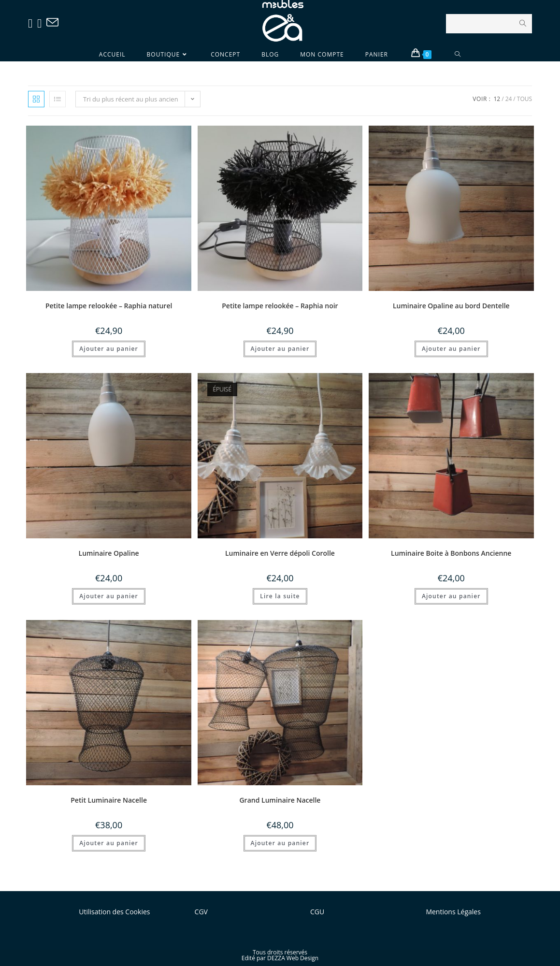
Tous (524, 99)
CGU (317, 912)
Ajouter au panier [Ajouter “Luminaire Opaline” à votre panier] (109, 596)
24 (509, 99)
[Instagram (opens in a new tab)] (42, 23)
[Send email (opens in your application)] (55, 23)
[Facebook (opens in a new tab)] (33, 23)
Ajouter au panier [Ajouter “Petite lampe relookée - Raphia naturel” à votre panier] (109, 349)
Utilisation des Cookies (114, 912)
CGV (201, 912)
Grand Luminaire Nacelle (280, 800)
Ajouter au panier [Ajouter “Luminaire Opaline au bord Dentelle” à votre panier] (451, 349)
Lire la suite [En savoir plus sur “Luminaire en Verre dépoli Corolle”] (280, 596)
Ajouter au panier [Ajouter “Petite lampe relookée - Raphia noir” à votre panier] (280, 349)
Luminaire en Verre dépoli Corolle (280, 553)
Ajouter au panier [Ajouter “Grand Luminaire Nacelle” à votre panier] (280, 843)
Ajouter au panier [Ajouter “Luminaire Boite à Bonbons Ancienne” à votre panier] (451, 596)
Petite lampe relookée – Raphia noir (280, 306)
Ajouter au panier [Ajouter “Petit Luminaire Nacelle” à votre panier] (109, 843)
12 (497, 99)
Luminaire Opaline (109, 553)
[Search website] (458, 54)
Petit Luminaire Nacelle (109, 800)
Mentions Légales (453, 912)
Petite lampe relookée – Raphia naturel (109, 306)
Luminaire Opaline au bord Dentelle (451, 306)
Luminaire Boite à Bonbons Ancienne (451, 553)
